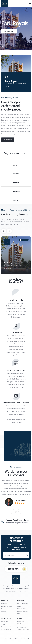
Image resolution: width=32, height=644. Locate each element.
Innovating (16, 192)
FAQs (19, 614)
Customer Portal (6, 630)
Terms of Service (16, 640)
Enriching (16, 165)
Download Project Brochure (17, 523)
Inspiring (16, 183)
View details (8, 38)
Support (4, 624)
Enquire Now (8, 140)
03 (17, 46)
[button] (4, 231)
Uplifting (16, 174)
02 (13, 46)
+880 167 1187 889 (14, 569)
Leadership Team (6, 606)
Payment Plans (22, 609)
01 (3, 46)
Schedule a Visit (6, 627)
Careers (4, 611)
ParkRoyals (9, 263)
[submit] (27, 555)
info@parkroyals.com (24, 624)
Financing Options (23, 611)
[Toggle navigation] (30, 3)
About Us (4, 604)
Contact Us (5, 622)
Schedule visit (9, 31)
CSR (3, 609)
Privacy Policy (26, 638)
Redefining (16, 201)
